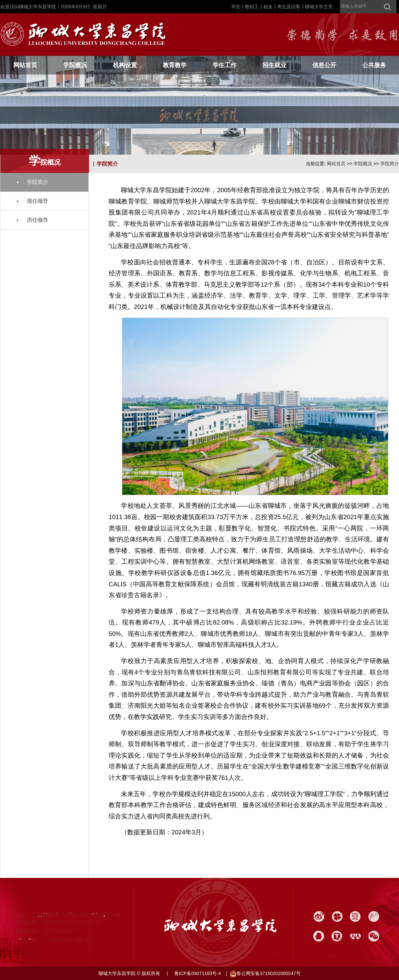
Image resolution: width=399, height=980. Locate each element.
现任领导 (38, 201)
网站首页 (25, 65)
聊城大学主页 (319, 7)
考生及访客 (289, 7)
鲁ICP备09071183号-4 (197, 973)
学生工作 (225, 65)
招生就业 (274, 65)
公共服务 (374, 65)
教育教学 (175, 65)
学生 (236, 7)
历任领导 (38, 220)
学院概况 (75, 65)
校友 (268, 7)
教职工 (252, 7)
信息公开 (324, 65)
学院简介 (390, 164)
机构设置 (125, 65)
